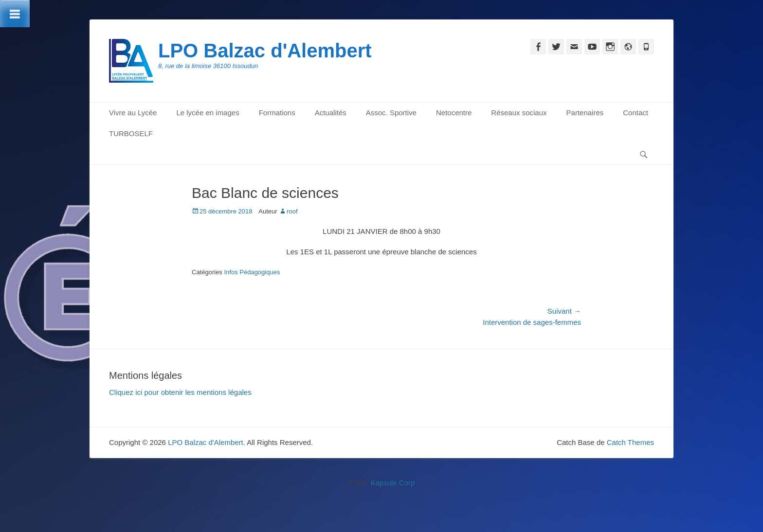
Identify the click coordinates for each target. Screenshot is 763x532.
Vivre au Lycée (133, 113)
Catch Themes (630, 442)
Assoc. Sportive (391, 113)
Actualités (331, 113)
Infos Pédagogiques (252, 272)
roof (292, 211)
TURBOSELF (131, 133)
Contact (636, 113)
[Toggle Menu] (15, 14)
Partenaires (585, 113)
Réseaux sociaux (519, 113)
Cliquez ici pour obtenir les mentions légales (180, 392)
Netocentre (454, 113)
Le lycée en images (208, 113)
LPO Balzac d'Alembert (265, 51)
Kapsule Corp (392, 483)
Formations (277, 113)
